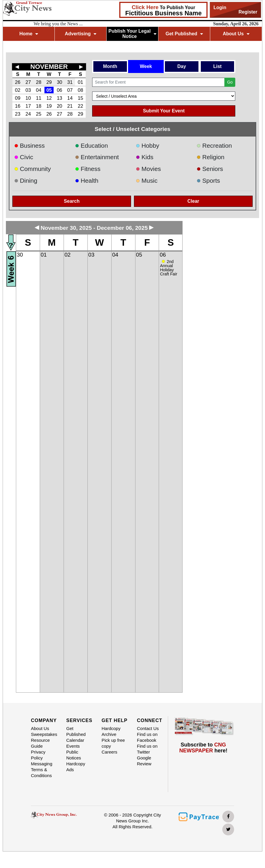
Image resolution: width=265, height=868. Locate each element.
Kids (145, 157)
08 (80, 90)
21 (70, 106)
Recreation (214, 146)
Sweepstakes (44, 734)
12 (49, 98)
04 (39, 90)
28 (39, 82)
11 (39, 98)
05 (49, 90)
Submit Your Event (164, 111)
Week (146, 66)
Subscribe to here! (203, 748)
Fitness (88, 169)
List (217, 66)
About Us (236, 34)
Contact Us (148, 728)
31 (70, 82)
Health (87, 181)
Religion (211, 157)
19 (49, 106)
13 (59, 98)
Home (29, 34)
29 (49, 82)
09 (18, 98)
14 (70, 98)
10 (28, 98)
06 (59, 90)
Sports (208, 181)
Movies (148, 169)
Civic (24, 157)
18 (39, 106)
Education (92, 146)
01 (80, 82)
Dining (26, 181)
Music (147, 181)
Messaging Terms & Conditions (42, 770)
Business (29, 146)
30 (59, 82)
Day (182, 66)
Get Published (184, 34)
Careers (109, 752)
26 (18, 82)
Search (72, 201)
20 (59, 106)
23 (18, 114)
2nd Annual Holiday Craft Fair (168, 268)
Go (230, 82)
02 (18, 90)
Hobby (148, 146)
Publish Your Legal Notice (132, 34)
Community (33, 169)
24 (28, 114)
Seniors (210, 169)
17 (28, 106)
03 (28, 90)
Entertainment (97, 157)
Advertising (81, 34)
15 (80, 98)
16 (18, 106)
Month (110, 66)
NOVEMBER (49, 67)
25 (39, 114)
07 (70, 90)
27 (28, 82)
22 (80, 106)
